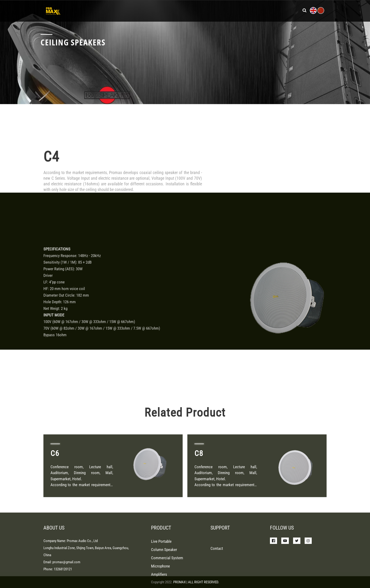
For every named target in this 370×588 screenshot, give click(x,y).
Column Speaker (164, 573)
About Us (244, 9)
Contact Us (270, 9)
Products (170, 9)
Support (221, 9)
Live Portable (161, 565)
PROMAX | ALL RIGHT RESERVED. (196, 582)
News (201, 9)
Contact (217, 572)
